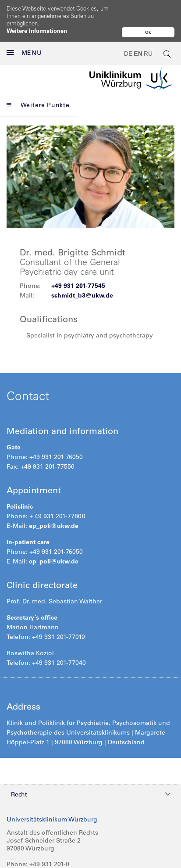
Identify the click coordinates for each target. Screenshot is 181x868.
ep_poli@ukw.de (54, 507)
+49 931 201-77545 (78, 267)
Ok (148, 32)
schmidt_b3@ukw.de (82, 277)
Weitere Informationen (37, 30)
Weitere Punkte (38, 86)
